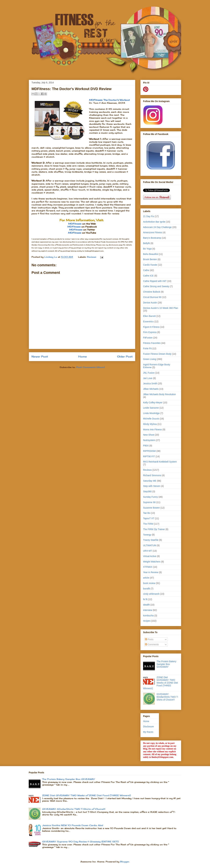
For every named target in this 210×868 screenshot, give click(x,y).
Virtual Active (150, 556)
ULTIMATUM (150, 545)
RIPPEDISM (149, 451)
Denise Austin (150, 303)
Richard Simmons (152, 475)
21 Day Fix (149, 216)
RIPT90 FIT (149, 456)
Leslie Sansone (151, 408)
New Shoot (149, 435)
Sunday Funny (150, 497)
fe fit (145, 599)
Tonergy (147, 535)
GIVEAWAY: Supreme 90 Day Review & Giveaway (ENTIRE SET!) (80, 842)
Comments (152, 644)
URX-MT (147, 551)
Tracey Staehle (151, 540)
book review (149, 583)
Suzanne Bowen (151, 508)
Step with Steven (152, 486)
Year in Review (151, 572)
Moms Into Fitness (152, 429)
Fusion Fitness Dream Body (157, 354)
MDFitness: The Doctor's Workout (109, 100)
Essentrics (148, 321)
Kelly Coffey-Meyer (153, 403)
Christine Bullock (152, 292)
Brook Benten (150, 259)
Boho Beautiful (151, 254)
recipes (147, 621)
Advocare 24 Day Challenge (157, 227)
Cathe (146, 270)
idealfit (146, 605)
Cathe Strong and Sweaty (156, 286)
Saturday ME (150, 481)
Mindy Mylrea (150, 424)
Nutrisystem (149, 440)
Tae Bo (147, 513)
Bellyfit (146, 243)
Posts (149, 639)
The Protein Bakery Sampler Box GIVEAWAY (167, 664)
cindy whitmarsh (151, 594)
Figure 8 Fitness (151, 327)
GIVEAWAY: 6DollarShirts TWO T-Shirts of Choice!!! (168, 697)
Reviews (92, 257)
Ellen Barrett (149, 316)
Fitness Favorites (152, 343)
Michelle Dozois (151, 419)
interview (148, 610)
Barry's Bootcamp (152, 238)
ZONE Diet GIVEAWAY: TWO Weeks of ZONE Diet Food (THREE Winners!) (160, 683)
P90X (146, 446)
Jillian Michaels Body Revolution (159, 394)
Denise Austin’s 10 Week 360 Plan (161, 308)
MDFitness (75, 224)
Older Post (125, 357)
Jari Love (148, 378)
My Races (148, 732)
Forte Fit (147, 348)
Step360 (147, 491)
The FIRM (148, 524)
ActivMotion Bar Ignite (154, 222)
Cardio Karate (150, 265)
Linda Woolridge (151, 413)
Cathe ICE (148, 276)
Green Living (150, 359)
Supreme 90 (149, 502)
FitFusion (148, 338)
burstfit (147, 589)
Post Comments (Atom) (90, 367)
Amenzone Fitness (153, 232)
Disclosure (148, 726)
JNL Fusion (149, 373)
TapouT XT (149, 518)
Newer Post (40, 357)
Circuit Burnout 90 (152, 297)
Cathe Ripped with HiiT (155, 281)
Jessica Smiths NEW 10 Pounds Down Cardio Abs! (73, 825)
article (146, 578)
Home (83, 357)
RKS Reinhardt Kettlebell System (160, 462)
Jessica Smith (150, 383)
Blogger (125, 862)
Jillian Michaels (151, 389)
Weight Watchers (152, 562)
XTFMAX (148, 567)
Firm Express (150, 332)
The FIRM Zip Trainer (154, 529)
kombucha (148, 616)
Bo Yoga (147, 249)
